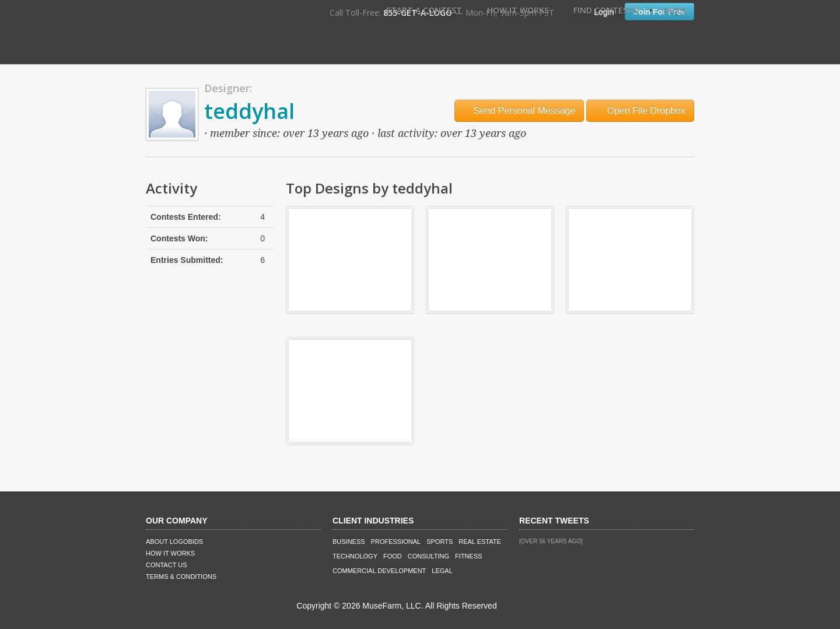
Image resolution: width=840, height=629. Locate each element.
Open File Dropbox (640, 110)
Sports (440, 542)
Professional (396, 542)
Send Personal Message (519, 110)
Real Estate (480, 542)
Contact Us (167, 565)
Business (349, 542)
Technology (355, 556)
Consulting (428, 556)
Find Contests (606, 10)
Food (393, 556)
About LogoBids (174, 542)
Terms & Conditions (181, 577)
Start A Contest (424, 10)
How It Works (518, 10)
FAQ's (674, 10)
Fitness (468, 556)
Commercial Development (379, 571)
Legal (442, 571)
